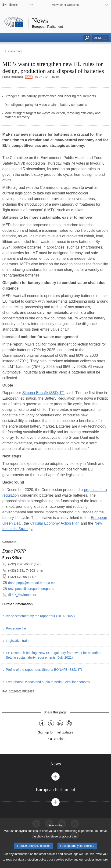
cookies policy (63, 865)
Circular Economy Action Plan (55, 523)
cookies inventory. (96, 865)
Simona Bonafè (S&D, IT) (44, 393)
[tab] (55, 764)
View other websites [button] (65, 5)
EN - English (11, 5)
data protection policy (32, 865)
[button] (100, 38)
